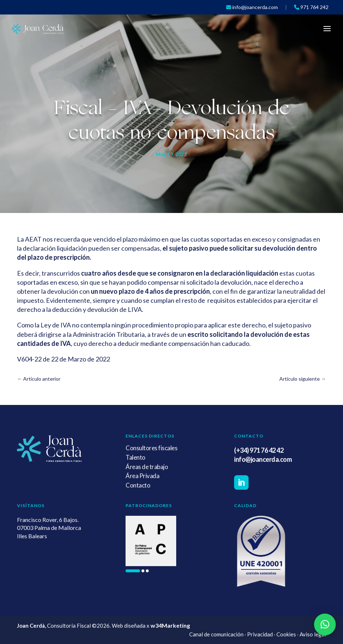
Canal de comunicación (216, 634)
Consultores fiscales (151, 448)
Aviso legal (313, 634)
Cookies (286, 634)
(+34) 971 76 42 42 (259, 450)
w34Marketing (170, 625)
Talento (135, 457)
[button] (133, 571)
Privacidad (260, 634)
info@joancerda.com (263, 459)
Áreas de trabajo (147, 467)
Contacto (138, 485)
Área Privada (142, 476)
